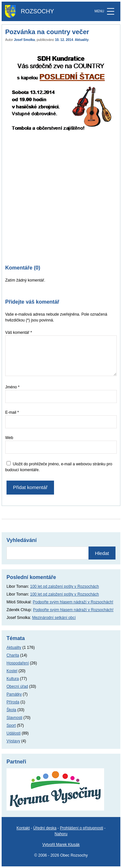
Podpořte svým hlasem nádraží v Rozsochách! (73, 602)
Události (14, 733)
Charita (13, 655)
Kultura (13, 679)
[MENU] (111, 11)
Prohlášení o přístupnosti (81, 828)
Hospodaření (18, 663)
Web (9, 438)
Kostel (12, 671)
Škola (11, 710)
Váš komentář (19, 333)
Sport (11, 725)
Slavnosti (14, 718)
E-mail (12, 412)
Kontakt (23, 828)
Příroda (13, 702)
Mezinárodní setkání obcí (54, 618)
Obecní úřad (17, 686)
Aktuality (82, 40)
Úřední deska (45, 828)
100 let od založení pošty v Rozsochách (65, 586)
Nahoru (61, 834)
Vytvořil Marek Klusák (61, 845)
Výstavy (13, 741)
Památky (14, 694)
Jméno (12, 387)
